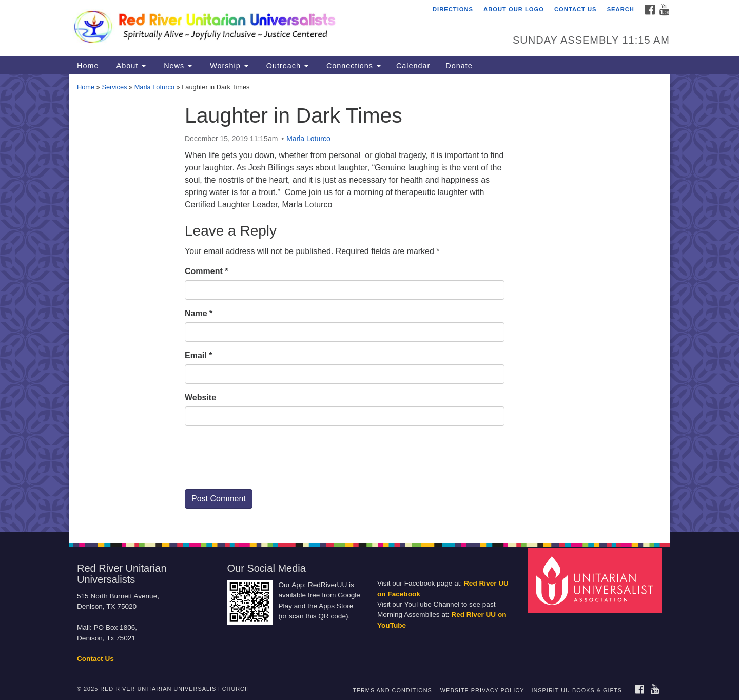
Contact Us (576, 9)
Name (199, 313)
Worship (228, 66)
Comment (206, 271)
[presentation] (263, 461)
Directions (453, 9)
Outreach (286, 66)
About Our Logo (514, 9)
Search (621, 9)
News (177, 66)
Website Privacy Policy (482, 690)
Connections (352, 66)
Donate (459, 66)
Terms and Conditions (392, 690)
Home (88, 66)
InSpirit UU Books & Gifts (576, 690)
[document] (369, 303)
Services (114, 87)
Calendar (413, 66)
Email (198, 355)
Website (200, 397)
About (130, 66)
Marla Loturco (154, 87)
